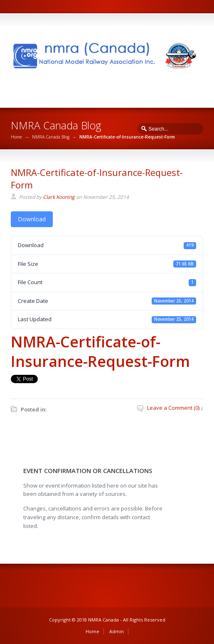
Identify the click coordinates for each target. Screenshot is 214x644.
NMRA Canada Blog (51, 137)
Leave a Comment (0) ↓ (175, 408)
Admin (117, 631)
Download (32, 219)
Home (16, 137)
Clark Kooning (59, 197)
